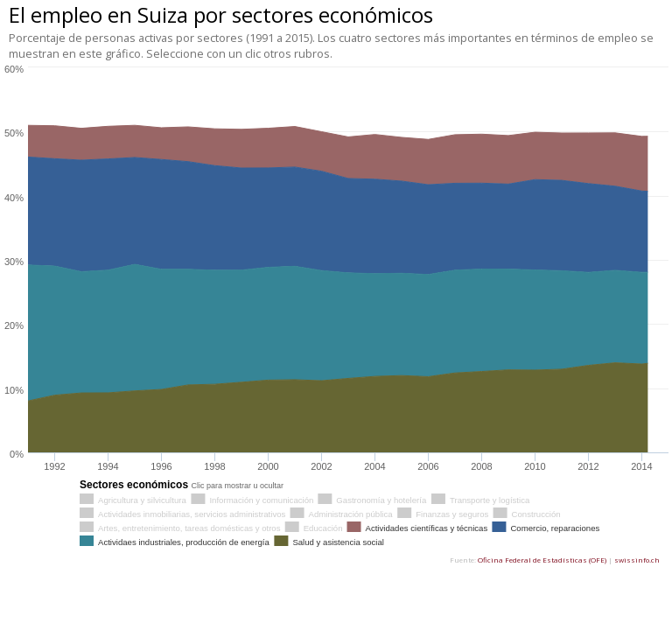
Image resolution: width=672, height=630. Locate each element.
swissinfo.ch (637, 560)
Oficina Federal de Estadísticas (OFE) (542, 560)
